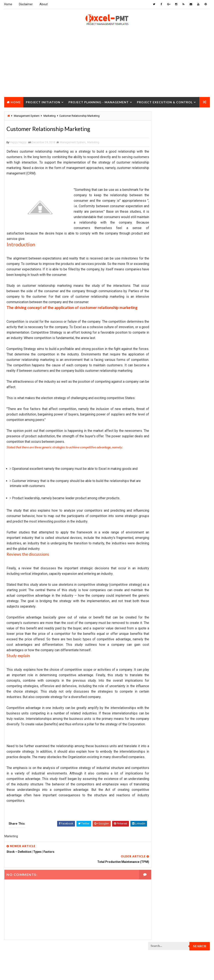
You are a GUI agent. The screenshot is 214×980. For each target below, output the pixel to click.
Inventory (157, 298)
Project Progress (162, 592)
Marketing (93, 143)
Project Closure (22, 112)
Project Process (161, 570)
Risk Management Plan (165, 680)
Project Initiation (43, 102)
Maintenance (158, 313)
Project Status (160, 658)
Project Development (164, 445)
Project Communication (166, 394)
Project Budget (160, 350)
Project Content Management (170, 408)
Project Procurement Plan (168, 585)
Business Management (164, 261)
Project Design (160, 438)
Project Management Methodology (173, 526)
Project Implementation (166, 489)
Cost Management (162, 269)
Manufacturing (160, 335)
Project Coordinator (164, 423)
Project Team (159, 666)
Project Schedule (162, 636)
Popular (179, 202)
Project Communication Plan (169, 401)
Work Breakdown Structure (168, 695)
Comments (200, 202)
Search (200, 118)
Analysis (184, 254)
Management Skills (163, 320)
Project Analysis (161, 342)
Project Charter (161, 357)
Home (8, 4)
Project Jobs (159, 504)
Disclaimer (26, 4)
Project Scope (160, 644)
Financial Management (164, 276)
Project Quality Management (169, 599)
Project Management (164, 519)
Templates (157, 688)
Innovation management (165, 291)
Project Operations (163, 555)
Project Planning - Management (99, 102)
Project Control (161, 416)
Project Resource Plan (165, 622)
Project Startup (161, 651)
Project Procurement (164, 577)
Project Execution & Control (165, 102)
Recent (158, 202)
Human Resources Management (170, 284)
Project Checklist (162, 372)
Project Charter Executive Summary (174, 364)
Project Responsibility (165, 629)
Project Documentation (166, 453)
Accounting (158, 254)
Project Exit (158, 482)
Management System (73, 143)
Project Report (160, 614)
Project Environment (164, 460)
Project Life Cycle (162, 511)
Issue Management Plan (165, 306)
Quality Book (179, 192)
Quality (185, 666)
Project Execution (162, 475)
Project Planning (162, 563)
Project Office (160, 548)
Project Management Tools (168, 533)
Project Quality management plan (172, 607)
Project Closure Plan (164, 386)
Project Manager (161, 541)
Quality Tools (159, 673)
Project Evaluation (163, 467)
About (44, 4)
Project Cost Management (167, 430)
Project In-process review (167, 497)
